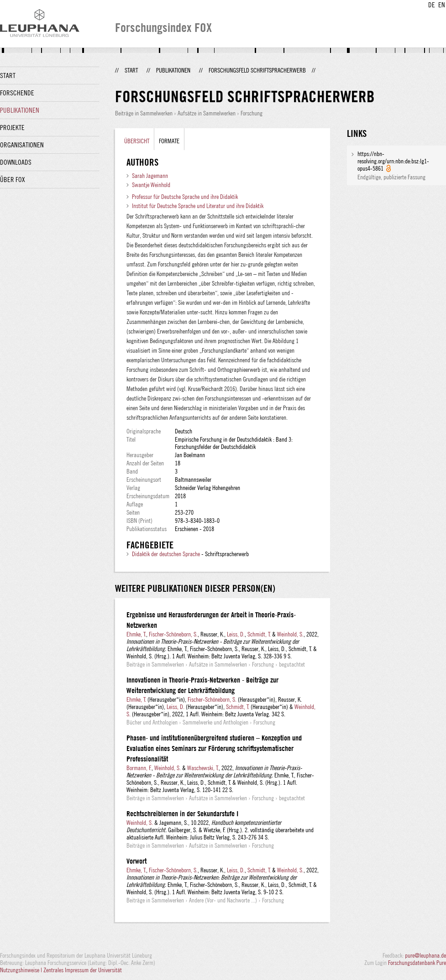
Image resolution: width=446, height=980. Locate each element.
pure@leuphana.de (425, 955)
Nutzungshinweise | (22, 970)
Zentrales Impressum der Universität (83, 970)
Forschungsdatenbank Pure (417, 963)
